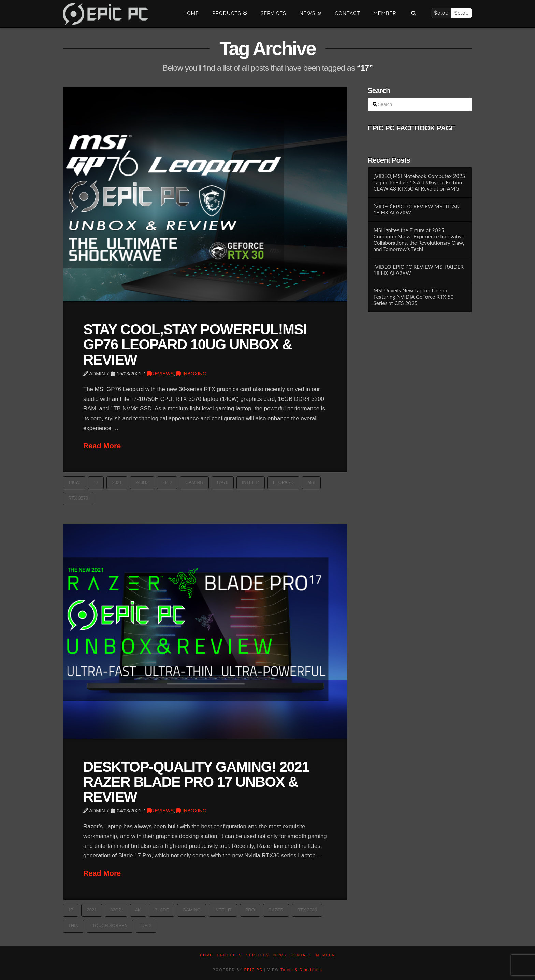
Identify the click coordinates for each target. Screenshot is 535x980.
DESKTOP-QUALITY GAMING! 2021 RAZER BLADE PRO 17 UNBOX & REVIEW (196, 782)
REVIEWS (161, 374)
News (280, 955)
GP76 (223, 482)
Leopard (283, 482)
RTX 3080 (307, 910)
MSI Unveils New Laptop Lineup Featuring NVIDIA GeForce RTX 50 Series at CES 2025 (413, 297)
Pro (250, 910)
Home (206, 955)
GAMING (194, 482)
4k (138, 910)
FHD (167, 482)
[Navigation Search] (413, 14)
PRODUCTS (230, 955)
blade (162, 910)
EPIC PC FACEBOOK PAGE (412, 128)
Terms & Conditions (301, 970)
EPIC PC (254, 970)
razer (276, 910)
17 (96, 482)
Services (258, 955)
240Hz (142, 482)
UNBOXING (191, 374)
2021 (117, 482)
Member (326, 955)
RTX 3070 (78, 498)
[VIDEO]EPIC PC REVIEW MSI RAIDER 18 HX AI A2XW (418, 270)
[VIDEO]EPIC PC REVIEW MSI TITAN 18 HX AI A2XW (416, 209)
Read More (102, 446)
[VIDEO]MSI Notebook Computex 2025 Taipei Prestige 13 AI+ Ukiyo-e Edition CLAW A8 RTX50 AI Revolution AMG (419, 182)
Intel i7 (251, 482)
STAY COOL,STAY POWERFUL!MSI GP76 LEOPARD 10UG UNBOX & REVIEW (195, 344)
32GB (116, 910)
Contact (301, 955)
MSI (311, 482)
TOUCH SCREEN (110, 926)
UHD (146, 926)
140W (74, 482)
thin (73, 926)
